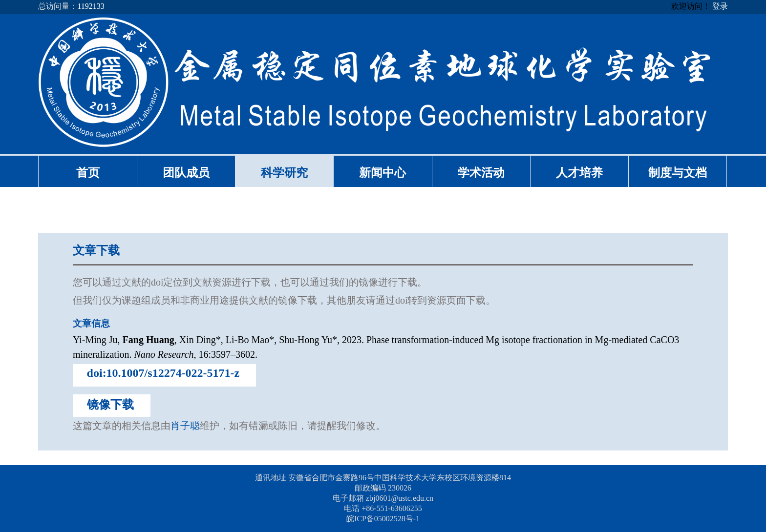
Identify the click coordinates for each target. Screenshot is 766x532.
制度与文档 (678, 173)
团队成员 (186, 173)
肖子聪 (185, 426)
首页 (88, 173)
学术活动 (481, 173)
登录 (720, 6)
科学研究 (284, 173)
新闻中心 (383, 173)
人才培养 (579, 173)
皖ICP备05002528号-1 (383, 519)
